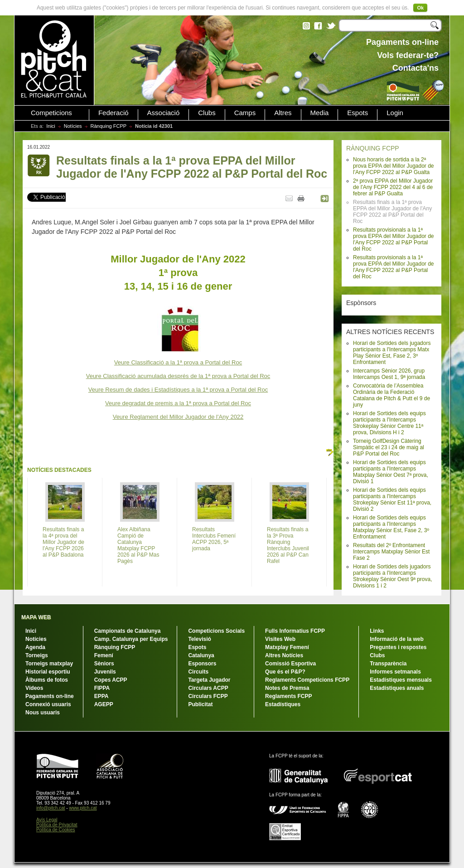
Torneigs (37, 655)
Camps (245, 113)
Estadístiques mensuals (401, 680)
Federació (114, 113)
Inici (51, 126)
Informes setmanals (395, 672)
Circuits (198, 672)
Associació (164, 113)
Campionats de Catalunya (128, 631)
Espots (358, 113)
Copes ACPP (111, 680)
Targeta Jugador (209, 680)
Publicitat (200, 704)
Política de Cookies (56, 830)
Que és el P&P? (285, 672)
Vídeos (34, 688)
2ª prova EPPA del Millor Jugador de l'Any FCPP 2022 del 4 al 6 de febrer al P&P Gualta (393, 187)
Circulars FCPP (208, 696)
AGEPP (104, 704)
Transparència (388, 664)
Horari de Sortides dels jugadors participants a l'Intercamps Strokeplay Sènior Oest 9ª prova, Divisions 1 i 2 (393, 576)
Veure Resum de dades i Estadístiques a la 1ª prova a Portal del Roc (178, 390)
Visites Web (280, 639)
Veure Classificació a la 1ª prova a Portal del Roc (178, 362)
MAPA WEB (36, 617)
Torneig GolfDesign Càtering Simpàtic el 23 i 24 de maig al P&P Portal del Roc (389, 447)
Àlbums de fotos (47, 680)
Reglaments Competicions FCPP (307, 680)
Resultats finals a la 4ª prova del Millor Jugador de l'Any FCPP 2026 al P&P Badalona (63, 542)
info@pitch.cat (51, 808)
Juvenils (105, 672)
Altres (283, 113)
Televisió (199, 639)
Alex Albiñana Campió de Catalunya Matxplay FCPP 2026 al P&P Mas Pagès (138, 545)
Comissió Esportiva (290, 664)
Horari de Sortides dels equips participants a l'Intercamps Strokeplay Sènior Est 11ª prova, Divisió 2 (392, 499)
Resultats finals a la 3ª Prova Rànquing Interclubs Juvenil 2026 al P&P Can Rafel (288, 545)
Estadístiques (283, 704)
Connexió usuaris (48, 704)
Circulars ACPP (208, 688)
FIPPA (102, 688)
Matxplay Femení (287, 647)
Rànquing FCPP (109, 126)
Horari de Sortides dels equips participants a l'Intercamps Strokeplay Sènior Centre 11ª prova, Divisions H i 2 (389, 423)
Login (395, 113)
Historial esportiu (48, 672)
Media (320, 113)
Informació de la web (397, 639)
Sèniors (104, 664)
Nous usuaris (43, 713)
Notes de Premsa (287, 688)
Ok (420, 8)
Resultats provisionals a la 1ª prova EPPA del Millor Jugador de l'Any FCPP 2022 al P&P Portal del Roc (394, 239)
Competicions (51, 113)
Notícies (73, 126)
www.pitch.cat (83, 808)
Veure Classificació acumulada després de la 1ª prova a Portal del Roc (178, 376)
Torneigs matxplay (49, 664)
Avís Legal (47, 820)
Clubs (207, 113)
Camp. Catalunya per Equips (131, 639)
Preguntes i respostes (398, 647)
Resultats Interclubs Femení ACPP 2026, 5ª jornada (214, 539)
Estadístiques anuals (397, 688)
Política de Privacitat (57, 825)
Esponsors (202, 664)
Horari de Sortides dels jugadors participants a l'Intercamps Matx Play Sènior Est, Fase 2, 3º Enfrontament (392, 353)
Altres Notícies (284, 655)
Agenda (35, 647)
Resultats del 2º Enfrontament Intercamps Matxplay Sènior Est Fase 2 (391, 552)
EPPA (101, 696)
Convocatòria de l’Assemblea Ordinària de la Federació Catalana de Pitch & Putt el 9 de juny (391, 395)
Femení (104, 655)
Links (377, 631)
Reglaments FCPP (288, 696)
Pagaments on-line (50, 696)
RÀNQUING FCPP (373, 148)
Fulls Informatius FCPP (295, 631)
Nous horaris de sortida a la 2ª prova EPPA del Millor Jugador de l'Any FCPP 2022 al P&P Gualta (394, 166)
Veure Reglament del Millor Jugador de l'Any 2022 (178, 417)
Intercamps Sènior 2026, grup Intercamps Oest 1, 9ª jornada (389, 374)
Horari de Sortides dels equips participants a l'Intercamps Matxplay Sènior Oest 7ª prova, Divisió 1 (391, 472)
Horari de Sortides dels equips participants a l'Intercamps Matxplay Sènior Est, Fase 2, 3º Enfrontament (391, 527)
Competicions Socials (216, 631)
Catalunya (201, 655)
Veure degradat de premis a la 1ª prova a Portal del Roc (178, 403)
